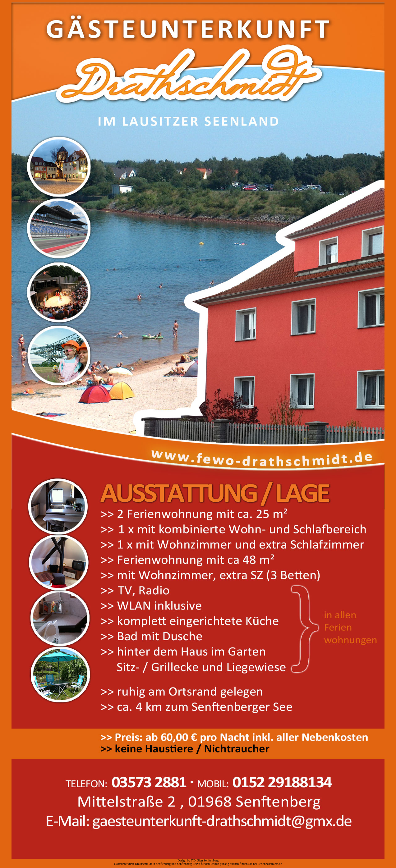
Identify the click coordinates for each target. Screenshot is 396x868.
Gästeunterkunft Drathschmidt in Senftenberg (142, 864)
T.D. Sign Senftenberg (205, 860)
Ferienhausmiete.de (270, 864)
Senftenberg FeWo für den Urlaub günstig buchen (208, 864)
